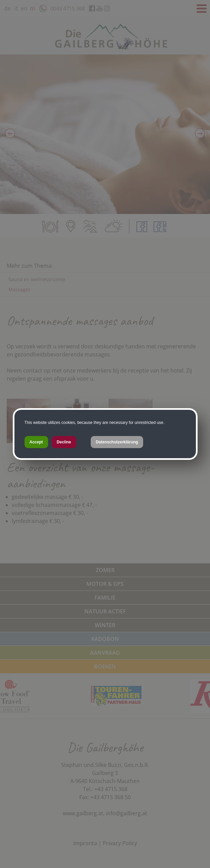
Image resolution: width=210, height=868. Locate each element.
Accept (36, 442)
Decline (64, 442)
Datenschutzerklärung (117, 442)
